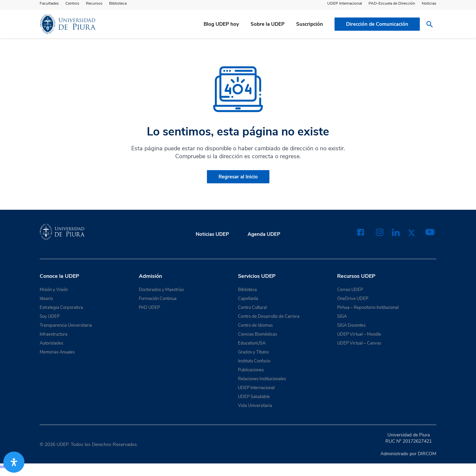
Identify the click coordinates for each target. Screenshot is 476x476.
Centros (72, 3)
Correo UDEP (350, 290)
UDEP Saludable (254, 397)
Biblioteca (118, 3)
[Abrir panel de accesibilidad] (14, 462)
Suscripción (310, 24)
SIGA (342, 316)
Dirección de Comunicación (377, 24)
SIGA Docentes (351, 325)
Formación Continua (158, 299)
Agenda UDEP (264, 234)
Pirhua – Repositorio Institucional (368, 308)
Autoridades (51, 343)
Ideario (46, 299)
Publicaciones (251, 370)
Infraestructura (54, 334)
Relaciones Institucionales (262, 379)
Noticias (429, 3)
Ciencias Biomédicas (258, 334)
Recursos (94, 3)
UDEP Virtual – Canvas (359, 343)
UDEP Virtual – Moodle (359, 334)
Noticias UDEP (212, 234)
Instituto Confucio (254, 361)
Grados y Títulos (253, 352)
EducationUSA (252, 343)
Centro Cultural (252, 308)
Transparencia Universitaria (66, 325)
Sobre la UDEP (268, 24)
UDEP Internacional (345, 3)
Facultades (49, 3)
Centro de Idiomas (255, 325)
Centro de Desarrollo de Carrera (269, 316)
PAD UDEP (149, 308)
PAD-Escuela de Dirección (392, 3)
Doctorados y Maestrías (161, 290)
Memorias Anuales (57, 352)
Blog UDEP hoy (221, 24)
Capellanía (248, 299)
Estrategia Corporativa (61, 308)
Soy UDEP (50, 316)
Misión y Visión (54, 290)
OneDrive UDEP (353, 299)
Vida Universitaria (255, 406)
